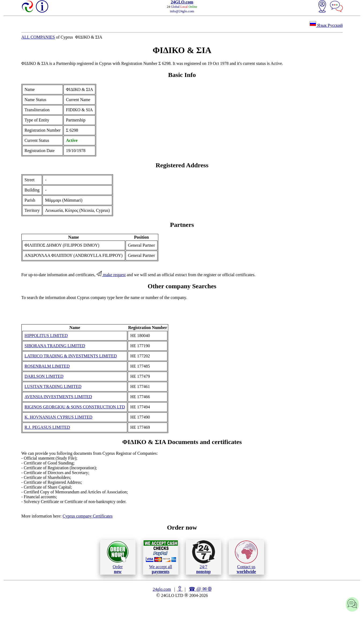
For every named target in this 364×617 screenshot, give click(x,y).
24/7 (204, 557)
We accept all (161, 557)
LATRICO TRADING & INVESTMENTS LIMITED (71, 356)
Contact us (246, 557)
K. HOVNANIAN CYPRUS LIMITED (59, 417)
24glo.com (162, 589)
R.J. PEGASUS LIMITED (47, 427)
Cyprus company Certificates (88, 516)
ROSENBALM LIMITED (47, 366)
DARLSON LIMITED (44, 376)
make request (111, 275)
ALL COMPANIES (38, 37)
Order (118, 557)
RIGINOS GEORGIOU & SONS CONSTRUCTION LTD (75, 407)
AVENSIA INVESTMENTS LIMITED (58, 397)
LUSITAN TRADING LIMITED (53, 387)
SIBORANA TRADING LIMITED (55, 346)
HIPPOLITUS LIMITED (46, 336)
